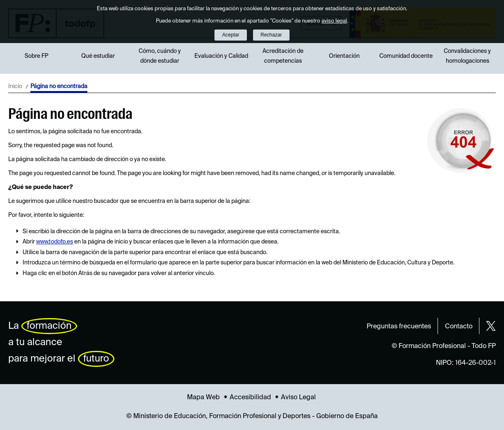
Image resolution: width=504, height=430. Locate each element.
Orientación (344, 56)
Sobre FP (36, 56)
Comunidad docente (406, 56)
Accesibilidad (250, 398)
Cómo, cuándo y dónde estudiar (160, 56)
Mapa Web (203, 398)
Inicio (15, 86)
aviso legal (334, 21)
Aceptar (231, 35)
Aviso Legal (298, 398)
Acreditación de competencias (283, 56)
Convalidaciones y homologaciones (467, 56)
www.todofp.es (55, 242)
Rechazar (271, 35)
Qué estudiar (98, 56)
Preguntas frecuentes (399, 327)
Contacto (459, 327)
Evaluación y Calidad (221, 56)
